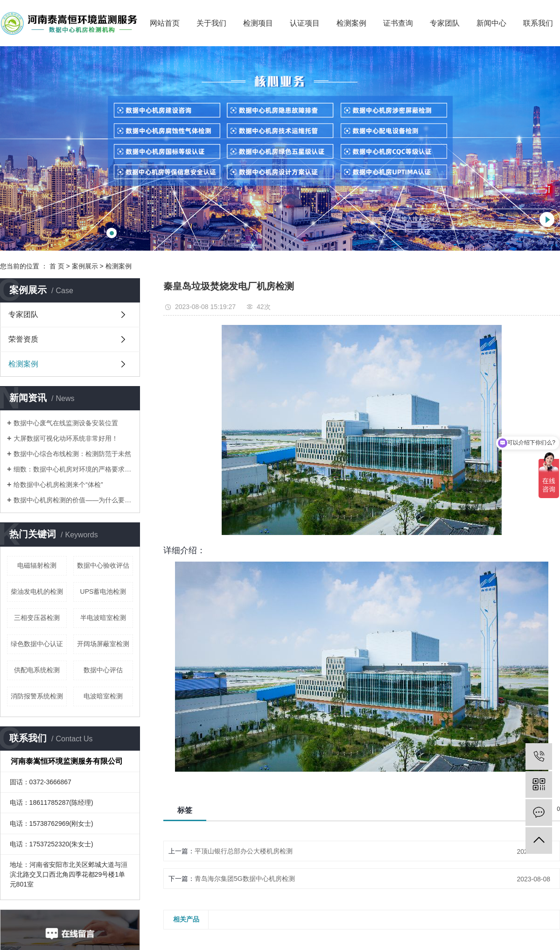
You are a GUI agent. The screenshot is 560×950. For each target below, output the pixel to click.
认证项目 (305, 23)
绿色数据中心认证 (37, 644)
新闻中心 (491, 23)
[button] (112, 233)
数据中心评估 (103, 670)
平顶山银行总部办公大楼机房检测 (244, 851)
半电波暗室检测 (103, 618)
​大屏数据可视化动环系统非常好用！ (66, 438)
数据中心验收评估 (103, 565)
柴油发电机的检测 (37, 591)
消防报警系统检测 (37, 696)
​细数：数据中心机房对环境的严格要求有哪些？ (73, 469)
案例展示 (85, 266)
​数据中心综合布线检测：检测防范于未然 (72, 454)
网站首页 (165, 23)
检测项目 (258, 23)
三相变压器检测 (37, 618)
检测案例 (351, 23)
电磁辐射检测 (37, 565)
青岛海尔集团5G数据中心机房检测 (245, 879)
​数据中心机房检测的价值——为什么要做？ (73, 500)
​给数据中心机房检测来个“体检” (58, 485)
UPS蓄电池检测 (103, 591)
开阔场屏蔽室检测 (103, 644)
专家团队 (445, 23)
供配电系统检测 (37, 670)
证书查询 (398, 23)
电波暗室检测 (103, 696)
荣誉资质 (23, 339)
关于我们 (211, 23)
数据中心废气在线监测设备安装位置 (66, 423)
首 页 (57, 266)
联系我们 (538, 23)
